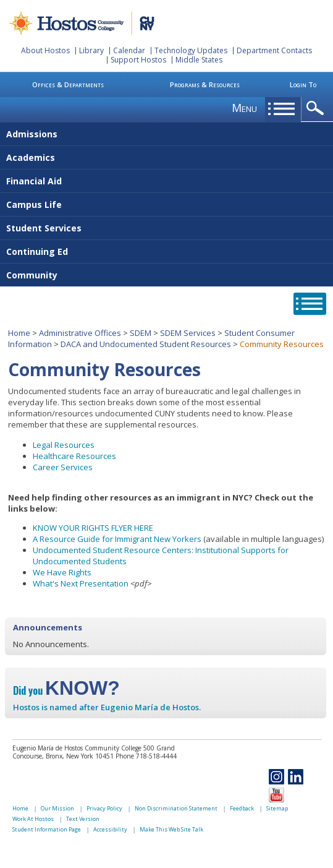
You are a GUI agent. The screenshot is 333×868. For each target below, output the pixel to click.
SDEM (141, 333)
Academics (31, 157)
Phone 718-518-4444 (146, 756)
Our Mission (57, 808)
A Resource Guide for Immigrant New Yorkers (117, 539)
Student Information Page (47, 829)
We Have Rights (62, 572)
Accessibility (110, 829)
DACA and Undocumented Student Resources (146, 344)
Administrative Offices (80, 333)
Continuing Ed (37, 251)
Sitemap (277, 808)
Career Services (63, 467)
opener (317, 109)
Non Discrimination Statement (176, 808)
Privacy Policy (104, 808)
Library (91, 50)
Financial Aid (34, 181)
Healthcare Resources (74, 456)
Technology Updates (191, 50)
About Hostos (45, 50)
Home (19, 333)
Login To (303, 84)
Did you (66, 690)
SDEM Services (188, 333)
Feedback (242, 808)
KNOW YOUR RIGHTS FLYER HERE (93, 528)
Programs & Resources (205, 84)
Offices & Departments (68, 84)
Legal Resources (64, 445)
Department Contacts (274, 50)
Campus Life (34, 204)
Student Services (44, 228)
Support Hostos (138, 60)
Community (32, 275)
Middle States (199, 60)
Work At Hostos (33, 819)
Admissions (32, 134)
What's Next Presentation (81, 583)
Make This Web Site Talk (171, 829)
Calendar (129, 50)
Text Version (83, 819)
